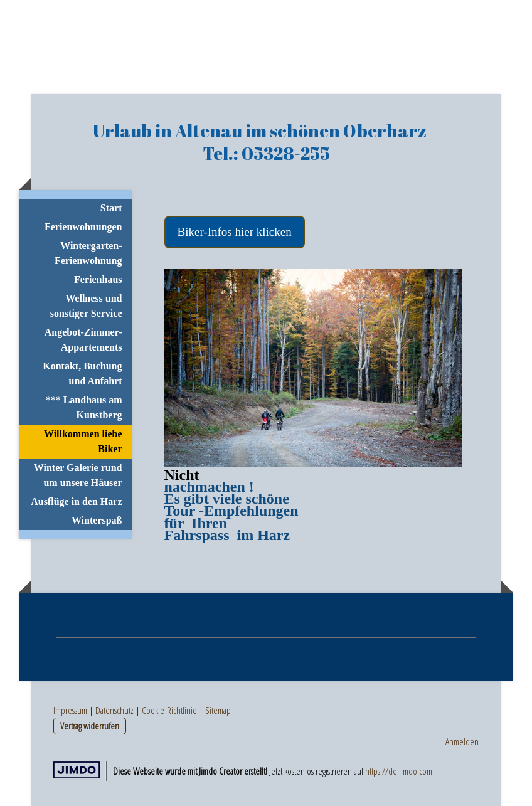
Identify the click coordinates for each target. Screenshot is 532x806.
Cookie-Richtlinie (169, 710)
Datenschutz (114, 710)
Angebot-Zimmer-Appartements (83, 340)
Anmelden (462, 741)
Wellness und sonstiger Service (86, 306)
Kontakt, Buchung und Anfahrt (82, 374)
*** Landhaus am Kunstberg (84, 407)
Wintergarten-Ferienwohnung (88, 253)
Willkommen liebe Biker (83, 441)
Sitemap (218, 710)
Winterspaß (97, 520)
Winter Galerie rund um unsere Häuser (78, 475)
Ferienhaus (98, 279)
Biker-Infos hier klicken (235, 232)
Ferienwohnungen (83, 227)
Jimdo (77, 770)
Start (111, 208)
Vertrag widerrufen (90, 726)
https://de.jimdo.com (399, 771)
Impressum (70, 710)
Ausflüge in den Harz (76, 501)
